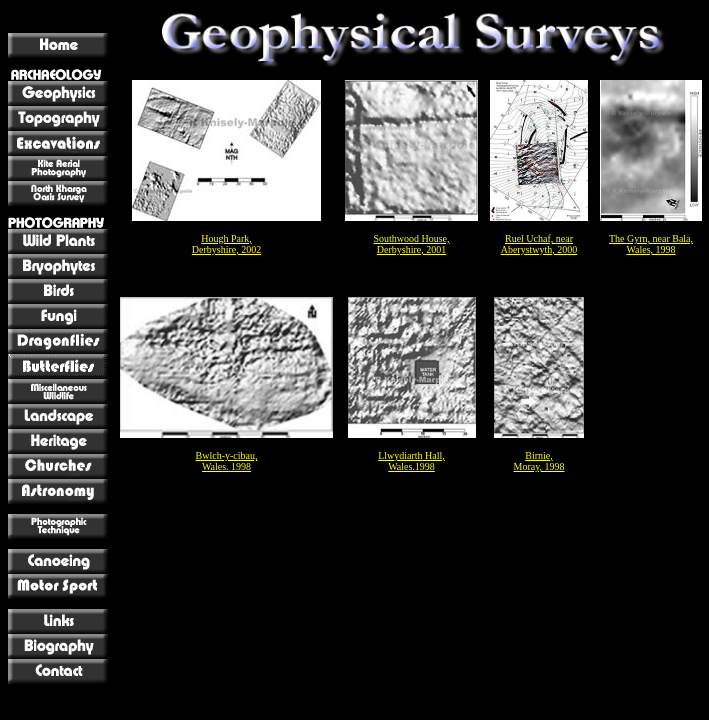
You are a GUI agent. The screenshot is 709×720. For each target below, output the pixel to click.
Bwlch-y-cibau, (227, 455)
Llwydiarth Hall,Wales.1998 (411, 461)
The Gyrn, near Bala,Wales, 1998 (651, 244)
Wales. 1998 (226, 466)
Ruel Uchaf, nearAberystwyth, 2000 (539, 244)
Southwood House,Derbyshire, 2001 (411, 244)
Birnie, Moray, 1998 (538, 461)
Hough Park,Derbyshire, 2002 (226, 244)
